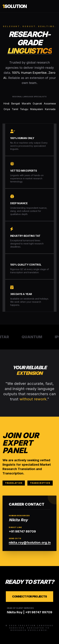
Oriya (7, 109)
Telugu (24, 109)
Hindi (6, 103)
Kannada (50, 109)
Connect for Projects (29, 596)
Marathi (26, 103)
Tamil (15, 109)
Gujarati (37, 103)
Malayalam (37, 109)
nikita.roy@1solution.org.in (30, 543)
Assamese (50, 103)
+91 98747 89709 (22, 531)
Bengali (15, 103)
